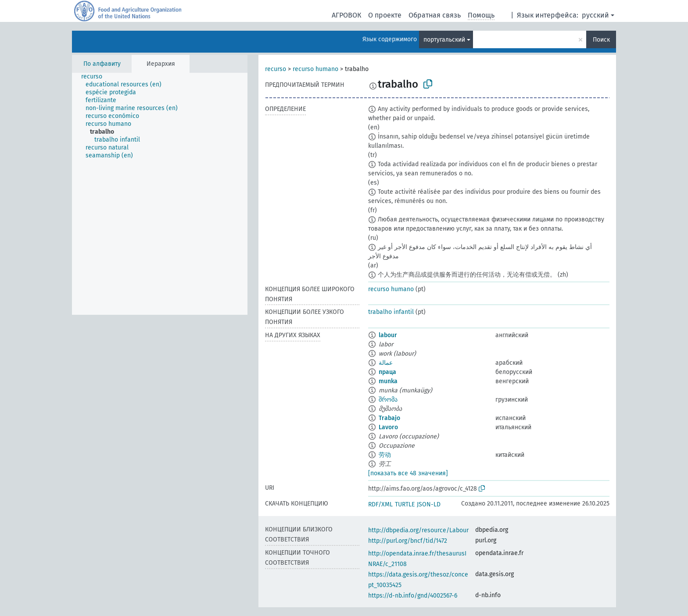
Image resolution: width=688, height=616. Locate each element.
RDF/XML (380, 504)
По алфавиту (102, 64)
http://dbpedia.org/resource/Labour (418, 530)
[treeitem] (95, 77)
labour (388, 335)
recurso (276, 69)
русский (595, 15)
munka (388, 381)
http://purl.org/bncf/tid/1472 (408, 541)
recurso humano (315, 69)
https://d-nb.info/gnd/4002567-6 (413, 596)
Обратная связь (435, 15)
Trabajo (389, 418)
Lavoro (388, 427)
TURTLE (405, 504)
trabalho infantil (391, 312)
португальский (444, 40)
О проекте (385, 15)
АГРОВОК (346, 15)
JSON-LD (429, 504)
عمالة (386, 363)
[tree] (160, 194)
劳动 (385, 455)
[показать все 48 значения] (408, 473)
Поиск (601, 40)
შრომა (388, 400)
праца (387, 372)
